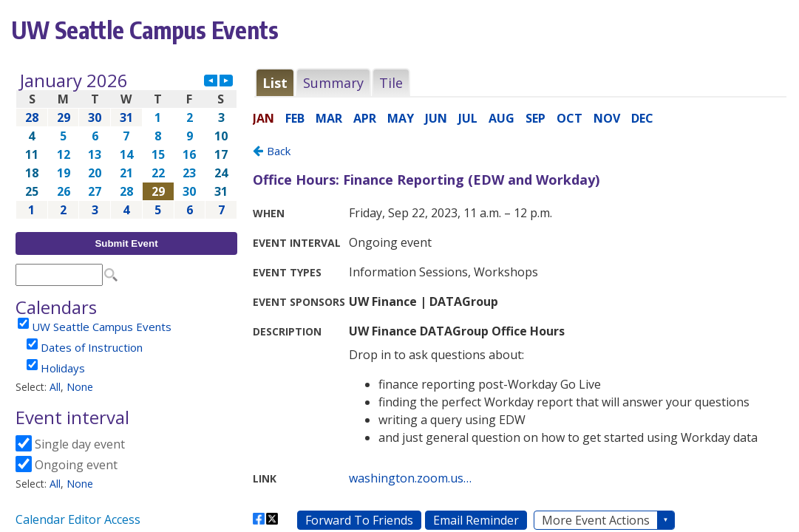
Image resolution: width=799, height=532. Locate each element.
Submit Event (126, 243)
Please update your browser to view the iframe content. (126, 145)
